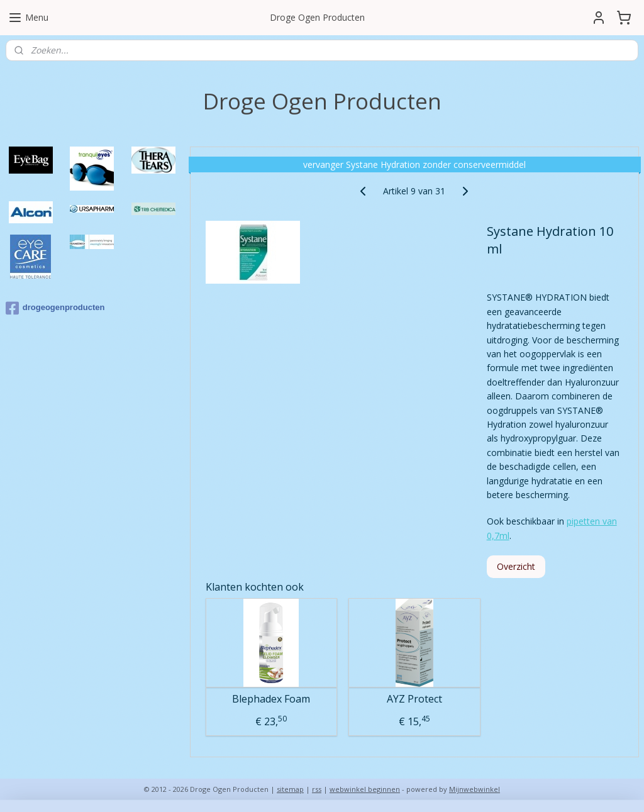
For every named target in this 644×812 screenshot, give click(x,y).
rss (317, 789)
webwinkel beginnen (365, 789)
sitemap (290, 789)
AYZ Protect (414, 699)
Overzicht (515, 566)
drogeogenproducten (55, 308)
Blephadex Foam (271, 699)
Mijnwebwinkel (475, 789)
